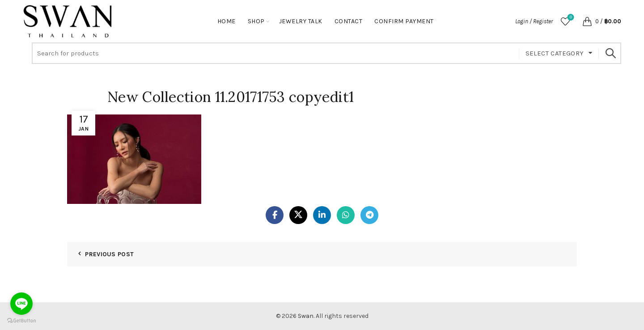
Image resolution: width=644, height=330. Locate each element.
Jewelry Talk (301, 21)
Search (610, 53)
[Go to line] (21, 304)
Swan (306, 316)
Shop (256, 21)
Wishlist (570, 18)
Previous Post (109, 254)
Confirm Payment (404, 21)
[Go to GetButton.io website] (21, 321)
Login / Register (534, 21)
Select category (555, 53)
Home (227, 21)
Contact (349, 21)
